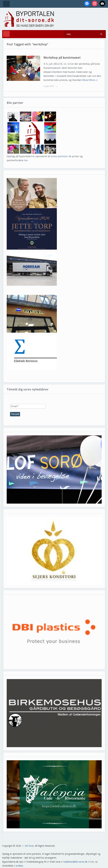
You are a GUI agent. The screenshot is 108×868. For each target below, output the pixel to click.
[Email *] (28, 406)
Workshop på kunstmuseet (62, 58)
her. (26, 160)
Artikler (20, 866)
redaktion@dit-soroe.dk (75, 862)
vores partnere (59, 156)
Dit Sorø (29, 846)
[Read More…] (90, 80)
